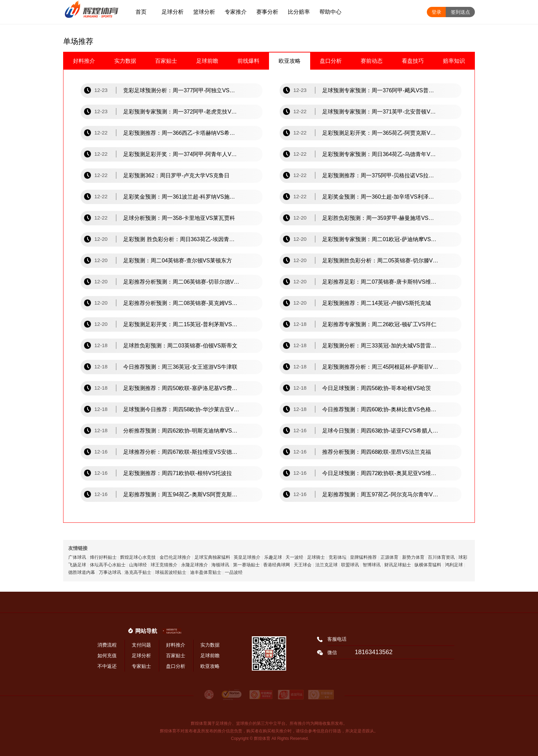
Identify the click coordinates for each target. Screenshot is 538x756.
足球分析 (173, 12)
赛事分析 (267, 12)
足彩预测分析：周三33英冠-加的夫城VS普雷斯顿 (381, 346)
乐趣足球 (273, 557)
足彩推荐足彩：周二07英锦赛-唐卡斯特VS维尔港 (381, 282)
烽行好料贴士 (103, 557)
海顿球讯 (220, 565)
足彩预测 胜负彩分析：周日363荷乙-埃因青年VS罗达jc (182, 239)
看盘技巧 (413, 61)
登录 (436, 12)
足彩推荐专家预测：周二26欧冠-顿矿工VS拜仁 (379, 324)
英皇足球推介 (247, 557)
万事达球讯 (110, 572)
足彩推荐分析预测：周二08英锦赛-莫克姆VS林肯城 (182, 303)
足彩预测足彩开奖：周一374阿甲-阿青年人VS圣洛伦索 (182, 154)
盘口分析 (331, 61)
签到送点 (460, 12)
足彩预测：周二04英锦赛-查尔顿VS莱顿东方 (177, 261)
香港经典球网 (277, 565)
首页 (141, 12)
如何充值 (107, 655)
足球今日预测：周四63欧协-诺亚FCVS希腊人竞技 (381, 431)
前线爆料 (248, 61)
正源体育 (389, 557)
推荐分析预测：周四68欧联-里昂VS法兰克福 (376, 452)
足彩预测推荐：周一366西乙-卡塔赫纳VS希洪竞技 (182, 133)
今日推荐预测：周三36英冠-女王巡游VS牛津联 (180, 367)
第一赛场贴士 (246, 565)
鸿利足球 (454, 565)
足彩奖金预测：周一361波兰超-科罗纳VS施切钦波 (182, 197)
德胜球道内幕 (82, 572)
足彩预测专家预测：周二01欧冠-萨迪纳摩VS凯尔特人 (381, 239)
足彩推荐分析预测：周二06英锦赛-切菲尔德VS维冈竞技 (182, 282)
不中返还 (107, 666)
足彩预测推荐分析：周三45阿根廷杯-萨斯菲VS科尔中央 (381, 367)
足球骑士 (316, 557)
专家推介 (236, 12)
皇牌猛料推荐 (363, 557)
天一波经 (294, 557)
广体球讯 (77, 557)
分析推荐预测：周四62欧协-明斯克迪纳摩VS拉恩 (182, 431)
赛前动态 (372, 61)
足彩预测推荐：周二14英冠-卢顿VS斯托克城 (376, 303)
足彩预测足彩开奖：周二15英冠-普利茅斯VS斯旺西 (182, 324)
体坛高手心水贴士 (108, 565)
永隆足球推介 (195, 565)
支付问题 (141, 645)
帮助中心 (330, 12)
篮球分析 (204, 12)
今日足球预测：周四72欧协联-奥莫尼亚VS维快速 (381, 473)
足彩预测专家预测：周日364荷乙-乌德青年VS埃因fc (381, 154)
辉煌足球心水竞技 (138, 557)
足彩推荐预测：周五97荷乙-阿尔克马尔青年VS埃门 (381, 494)
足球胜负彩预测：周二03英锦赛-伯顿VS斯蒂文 (180, 346)
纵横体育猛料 (428, 565)
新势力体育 (413, 557)
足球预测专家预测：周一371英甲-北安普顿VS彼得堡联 (381, 112)
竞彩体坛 (338, 557)
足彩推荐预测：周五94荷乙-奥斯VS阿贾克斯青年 (182, 494)
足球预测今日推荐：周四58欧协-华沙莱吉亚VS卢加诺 (182, 409)
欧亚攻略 (290, 61)
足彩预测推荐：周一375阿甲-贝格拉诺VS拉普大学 (381, 175)
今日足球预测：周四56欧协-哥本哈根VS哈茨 (376, 388)
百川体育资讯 (441, 557)
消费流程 (107, 645)
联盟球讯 (350, 565)
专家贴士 (141, 666)
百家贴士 (166, 61)
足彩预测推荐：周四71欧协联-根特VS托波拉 (177, 473)
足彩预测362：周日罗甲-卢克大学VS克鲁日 (176, 175)
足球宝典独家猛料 (212, 557)
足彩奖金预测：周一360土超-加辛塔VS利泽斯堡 (381, 197)
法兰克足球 (326, 565)
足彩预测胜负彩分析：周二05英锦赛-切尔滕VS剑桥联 (381, 261)
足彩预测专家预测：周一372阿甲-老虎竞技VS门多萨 (182, 112)
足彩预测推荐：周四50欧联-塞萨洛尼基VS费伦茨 (182, 388)
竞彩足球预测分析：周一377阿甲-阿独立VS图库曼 (182, 90)
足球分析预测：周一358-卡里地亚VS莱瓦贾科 (179, 218)
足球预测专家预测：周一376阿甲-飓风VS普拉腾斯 (381, 90)
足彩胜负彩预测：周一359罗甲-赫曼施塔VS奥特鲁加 (381, 218)
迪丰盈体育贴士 (206, 572)
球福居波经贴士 (171, 572)
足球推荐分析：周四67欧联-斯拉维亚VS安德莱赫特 (182, 452)
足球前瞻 (207, 61)
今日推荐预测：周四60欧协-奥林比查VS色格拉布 (381, 409)
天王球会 (303, 565)
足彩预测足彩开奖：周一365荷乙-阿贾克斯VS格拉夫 (381, 133)
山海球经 (138, 565)
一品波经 (234, 572)
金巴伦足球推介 (175, 557)
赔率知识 (454, 61)
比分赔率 (299, 12)
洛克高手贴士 (138, 572)
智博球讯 (372, 565)
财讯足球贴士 (398, 565)
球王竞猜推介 (164, 565)
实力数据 (125, 61)
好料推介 (84, 61)
